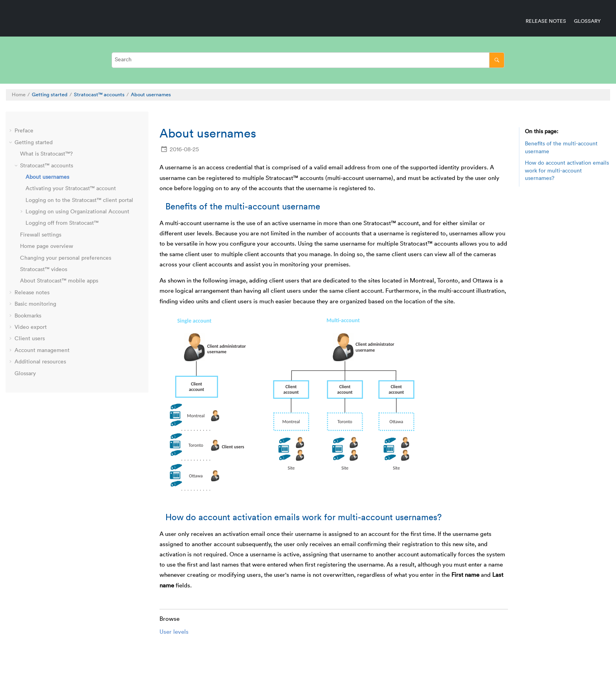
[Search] (497, 60)
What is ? (46, 154)
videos (44, 270)
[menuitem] (542, 21)
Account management (42, 350)
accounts (99, 95)
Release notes (546, 21)
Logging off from (62, 223)
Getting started (50, 95)
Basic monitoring (35, 304)
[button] (11, 131)
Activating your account (71, 189)
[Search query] (308, 60)
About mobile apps (59, 281)
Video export (31, 327)
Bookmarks (28, 316)
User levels (174, 632)
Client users (30, 339)
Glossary (587, 21)
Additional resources (40, 362)
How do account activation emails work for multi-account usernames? (567, 171)
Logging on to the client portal (79, 200)
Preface (24, 131)
